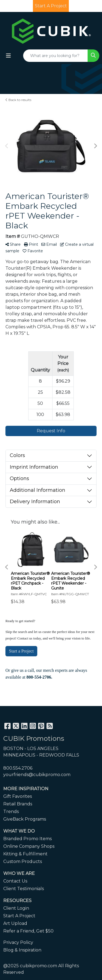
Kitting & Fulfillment (25, 854)
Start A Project (19, 916)
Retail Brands (18, 804)
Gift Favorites (18, 796)
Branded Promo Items (27, 839)
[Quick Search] (55, 56)
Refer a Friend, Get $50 (28, 931)
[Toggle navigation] (8, 56)
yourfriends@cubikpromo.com (37, 775)
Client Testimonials (24, 889)
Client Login (16, 908)
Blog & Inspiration (22, 950)
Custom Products (23, 861)
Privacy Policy (18, 942)
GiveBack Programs (25, 819)
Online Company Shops (29, 846)
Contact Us (15, 881)
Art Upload (15, 923)
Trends (11, 812)
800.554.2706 (18, 768)
